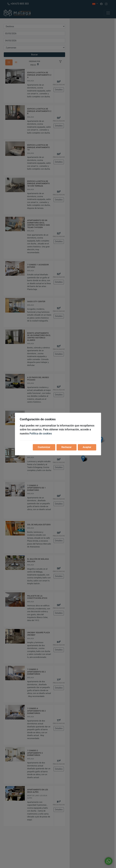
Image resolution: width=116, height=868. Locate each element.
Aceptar (87, 447)
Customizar (44, 447)
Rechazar (67, 447)
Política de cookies (41, 434)
